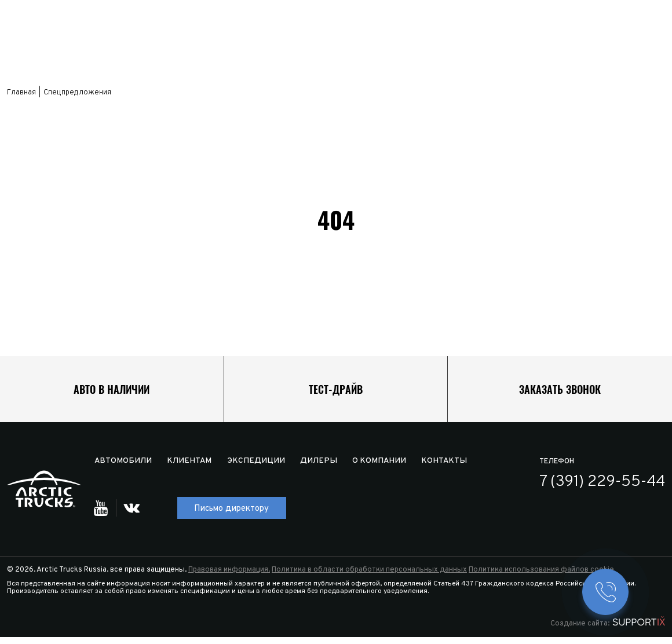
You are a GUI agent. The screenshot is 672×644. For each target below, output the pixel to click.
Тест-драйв (336, 392)
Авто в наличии (112, 392)
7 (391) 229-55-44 (603, 490)
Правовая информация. (229, 577)
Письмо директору (233, 516)
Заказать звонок (560, 392)
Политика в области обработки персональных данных (369, 577)
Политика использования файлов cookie (541, 577)
